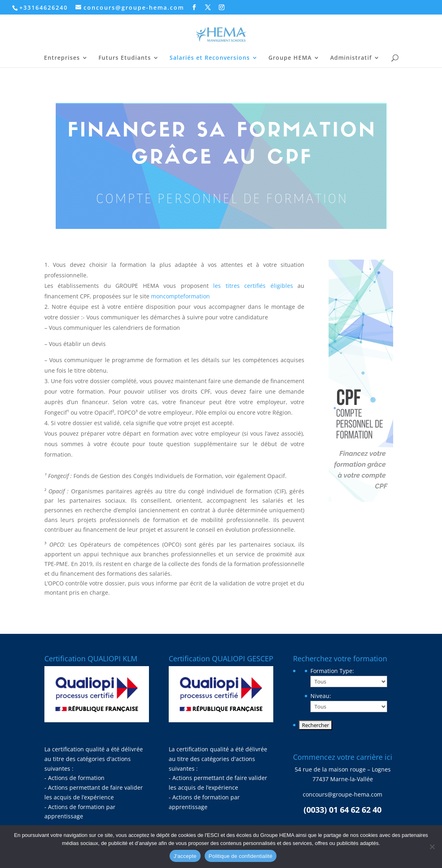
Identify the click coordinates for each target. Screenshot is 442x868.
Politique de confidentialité (241, 856)
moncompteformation (180, 296)
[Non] (432, 847)
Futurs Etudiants (125, 58)
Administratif (351, 58)
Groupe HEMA (290, 58)
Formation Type (332, 671)
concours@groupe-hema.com (342, 794)
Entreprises (62, 58)
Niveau (321, 696)
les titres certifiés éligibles (253, 286)
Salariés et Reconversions (210, 58)
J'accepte (185, 856)
